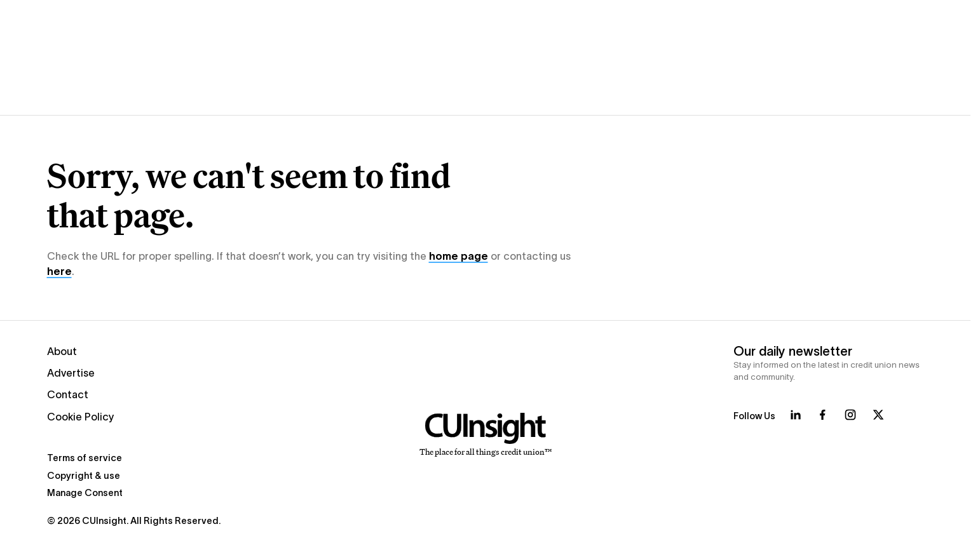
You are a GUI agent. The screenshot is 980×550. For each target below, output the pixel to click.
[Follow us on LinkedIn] (796, 415)
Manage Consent (85, 493)
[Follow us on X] (878, 415)
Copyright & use (84, 476)
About (62, 351)
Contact (68, 394)
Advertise (71, 373)
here (59, 271)
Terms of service (85, 458)
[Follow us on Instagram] (850, 415)
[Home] (485, 435)
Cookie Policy (81, 417)
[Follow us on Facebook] (822, 415)
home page (459, 256)
